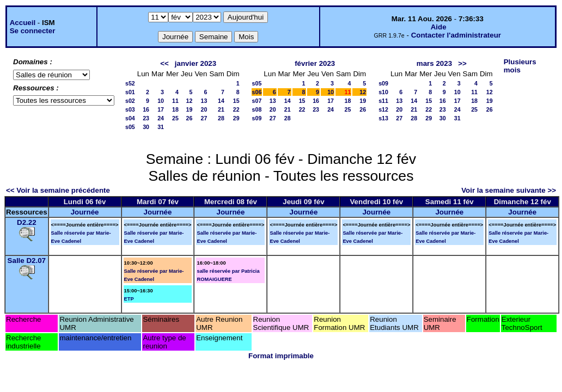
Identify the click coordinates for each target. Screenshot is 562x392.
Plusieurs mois (520, 66)
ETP (129, 299)
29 (236, 118)
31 (161, 127)
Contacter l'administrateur (456, 35)
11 (175, 101)
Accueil (23, 23)
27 (204, 118)
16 (146, 109)
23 (146, 118)
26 (190, 118)
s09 (257, 118)
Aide (439, 27)
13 (204, 101)
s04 (130, 118)
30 (146, 127)
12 (190, 101)
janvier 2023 (196, 63)
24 (161, 118)
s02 (130, 101)
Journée (85, 212)
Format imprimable (281, 356)
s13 (383, 118)
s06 (257, 92)
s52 (130, 83)
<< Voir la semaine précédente (58, 190)
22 (236, 109)
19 (190, 109)
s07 (257, 101)
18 (175, 109)
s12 (383, 109)
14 (221, 101)
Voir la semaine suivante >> (509, 190)
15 (236, 101)
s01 (130, 92)
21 (221, 109)
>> (462, 63)
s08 (257, 109)
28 (221, 118)
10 (161, 101)
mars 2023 (434, 63)
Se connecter (33, 31)
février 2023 (315, 63)
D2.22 (27, 222)
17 (161, 109)
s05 (130, 127)
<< (164, 63)
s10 (383, 92)
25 (175, 118)
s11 (383, 101)
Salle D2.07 (27, 261)
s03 (130, 109)
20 (204, 109)
